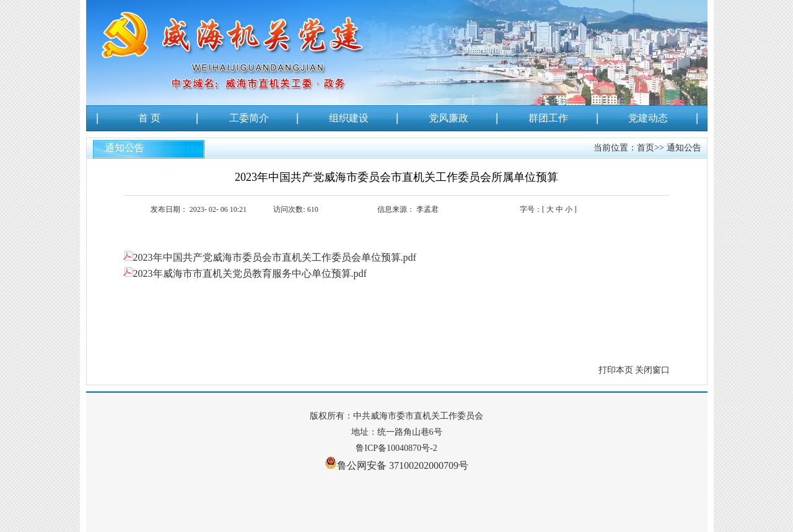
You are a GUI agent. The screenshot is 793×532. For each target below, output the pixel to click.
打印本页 (616, 370)
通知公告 (684, 148)
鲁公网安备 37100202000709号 (396, 463)
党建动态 (648, 118)
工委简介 (249, 118)
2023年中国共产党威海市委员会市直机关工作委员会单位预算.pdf (270, 257)
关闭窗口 (652, 370)
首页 (646, 148)
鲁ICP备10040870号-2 (396, 448)
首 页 (149, 118)
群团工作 (548, 118)
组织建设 (349, 118)
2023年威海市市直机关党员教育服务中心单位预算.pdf (245, 273)
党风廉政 (449, 118)
